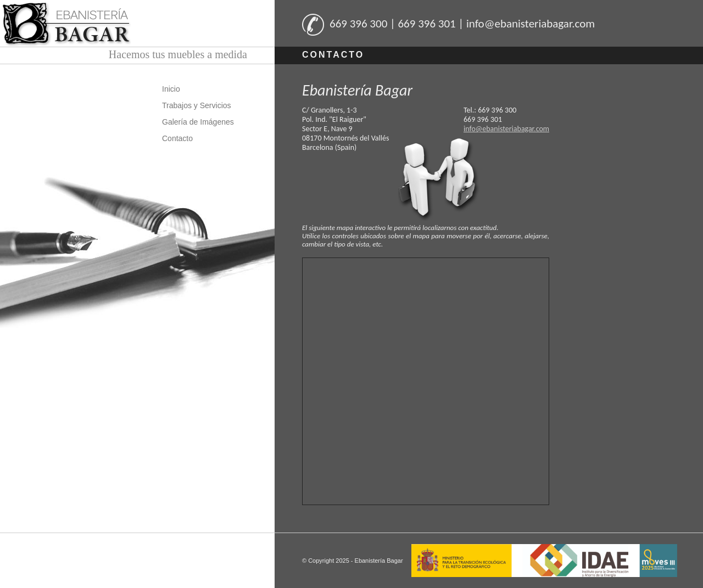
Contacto (177, 138)
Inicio (171, 89)
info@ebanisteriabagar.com (506, 129)
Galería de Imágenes (198, 122)
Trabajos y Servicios (197, 105)
